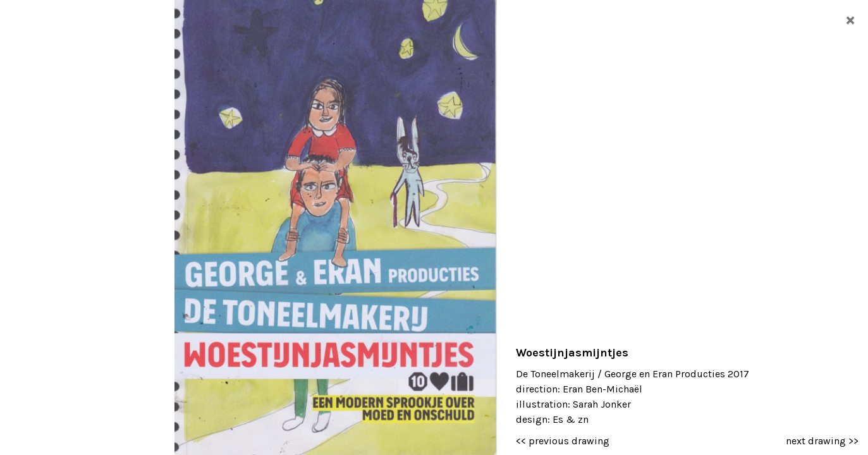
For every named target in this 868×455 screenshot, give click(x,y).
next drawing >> (822, 441)
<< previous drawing (563, 441)
